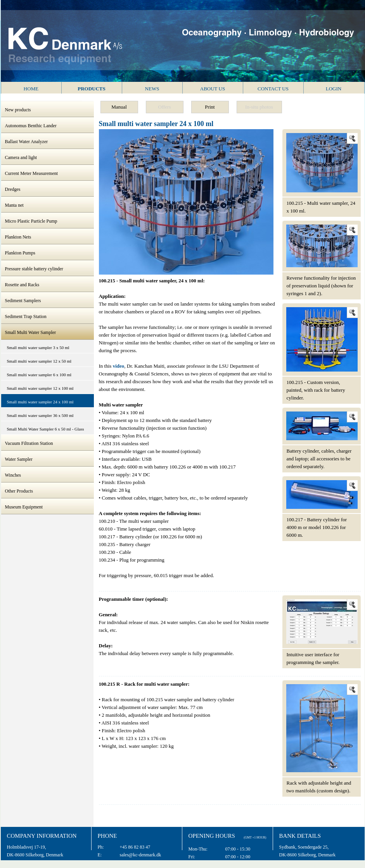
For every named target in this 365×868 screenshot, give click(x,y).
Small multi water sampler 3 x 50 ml (38, 348)
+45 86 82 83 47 (135, 847)
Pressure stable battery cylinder (34, 269)
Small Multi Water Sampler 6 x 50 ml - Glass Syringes (46, 431)
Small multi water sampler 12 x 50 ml (39, 361)
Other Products (19, 491)
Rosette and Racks (22, 285)
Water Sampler (19, 459)
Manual (119, 107)
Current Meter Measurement (32, 173)
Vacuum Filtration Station (29, 443)
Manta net (14, 205)
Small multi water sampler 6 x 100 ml (39, 375)
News (152, 89)
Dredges (13, 189)
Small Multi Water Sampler (31, 332)
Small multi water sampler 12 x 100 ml (40, 388)
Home (31, 89)
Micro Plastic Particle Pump (31, 221)
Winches (13, 475)
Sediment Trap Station (26, 316)
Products (92, 89)
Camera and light (21, 157)
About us (213, 89)
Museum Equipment (24, 507)
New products (18, 110)
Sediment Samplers (23, 301)
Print (210, 107)
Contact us (273, 89)
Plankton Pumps (20, 253)
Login (334, 89)
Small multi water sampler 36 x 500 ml (40, 415)
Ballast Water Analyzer (27, 142)
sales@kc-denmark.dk (141, 855)
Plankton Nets (18, 237)
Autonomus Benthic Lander (31, 126)
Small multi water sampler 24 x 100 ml (40, 402)
